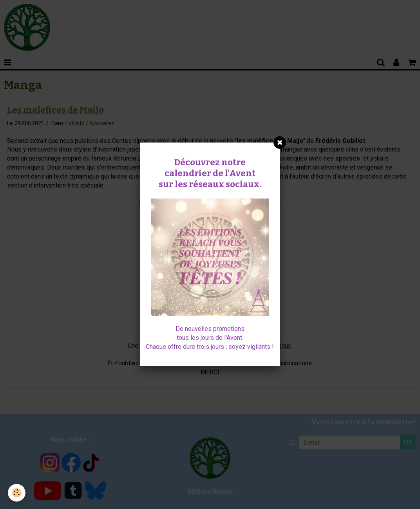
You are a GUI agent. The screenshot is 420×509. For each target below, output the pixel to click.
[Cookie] (17, 493)
